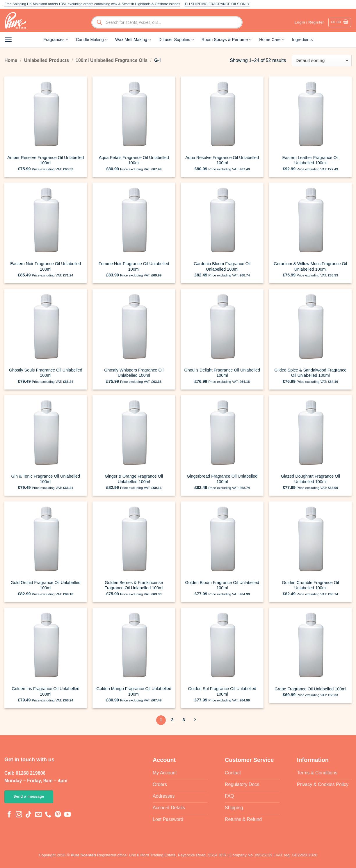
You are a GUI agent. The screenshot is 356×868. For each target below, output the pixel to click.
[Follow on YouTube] (67, 815)
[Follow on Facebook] (9, 815)
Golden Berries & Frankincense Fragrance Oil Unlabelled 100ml (134, 585)
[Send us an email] (38, 815)
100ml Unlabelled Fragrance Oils (112, 60)
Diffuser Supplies (176, 40)
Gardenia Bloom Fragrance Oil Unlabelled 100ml (222, 266)
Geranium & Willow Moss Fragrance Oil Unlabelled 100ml (310, 266)
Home (11, 60)
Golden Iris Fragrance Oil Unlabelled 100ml (46, 691)
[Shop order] (322, 61)
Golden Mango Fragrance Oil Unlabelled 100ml (134, 691)
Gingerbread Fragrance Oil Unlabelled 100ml (222, 479)
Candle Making (92, 40)
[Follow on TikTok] (29, 815)
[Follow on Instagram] (19, 815)
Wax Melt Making (133, 40)
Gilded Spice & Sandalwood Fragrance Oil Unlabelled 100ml (310, 373)
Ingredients (302, 40)
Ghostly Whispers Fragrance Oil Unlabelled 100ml (134, 373)
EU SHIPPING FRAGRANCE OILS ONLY (217, 4)
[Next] (195, 720)
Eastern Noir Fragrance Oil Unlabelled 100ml (46, 266)
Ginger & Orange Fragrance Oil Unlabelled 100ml (134, 479)
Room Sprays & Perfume (227, 40)
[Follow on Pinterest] (58, 815)
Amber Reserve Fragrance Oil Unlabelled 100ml (46, 160)
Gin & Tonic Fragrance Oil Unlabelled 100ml (46, 479)
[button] (340, 22)
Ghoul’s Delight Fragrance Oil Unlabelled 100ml (222, 373)
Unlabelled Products (46, 60)
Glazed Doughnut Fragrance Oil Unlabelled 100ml (310, 479)
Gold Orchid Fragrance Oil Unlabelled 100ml (46, 585)
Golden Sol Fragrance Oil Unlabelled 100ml (222, 691)
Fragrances (56, 40)
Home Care (272, 40)
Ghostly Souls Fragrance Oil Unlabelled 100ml (46, 373)
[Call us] (48, 815)
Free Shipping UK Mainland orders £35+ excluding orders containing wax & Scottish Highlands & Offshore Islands (92, 4)
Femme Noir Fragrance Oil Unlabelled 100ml (134, 266)
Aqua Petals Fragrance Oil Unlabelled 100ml (134, 160)
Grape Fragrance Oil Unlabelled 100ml (310, 689)
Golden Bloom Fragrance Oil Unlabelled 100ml (222, 585)
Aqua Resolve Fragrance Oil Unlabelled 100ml (222, 160)
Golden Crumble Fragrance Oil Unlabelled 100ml (310, 585)
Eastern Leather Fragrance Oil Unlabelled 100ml (310, 160)
